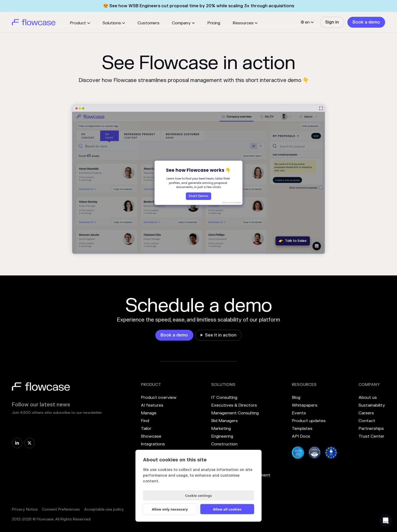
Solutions (112, 23)
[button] (80, 23)
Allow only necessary (170, 509)
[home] (34, 22)
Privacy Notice (25, 509)
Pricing (214, 23)
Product (78, 23)
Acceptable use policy (104, 509)
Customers (148, 23)
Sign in (332, 22)
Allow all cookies (227, 509)
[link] (332, 22)
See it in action (221, 335)
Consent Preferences (61, 509)
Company (181, 23)
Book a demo (366, 22)
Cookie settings (198, 496)
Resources (243, 23)
